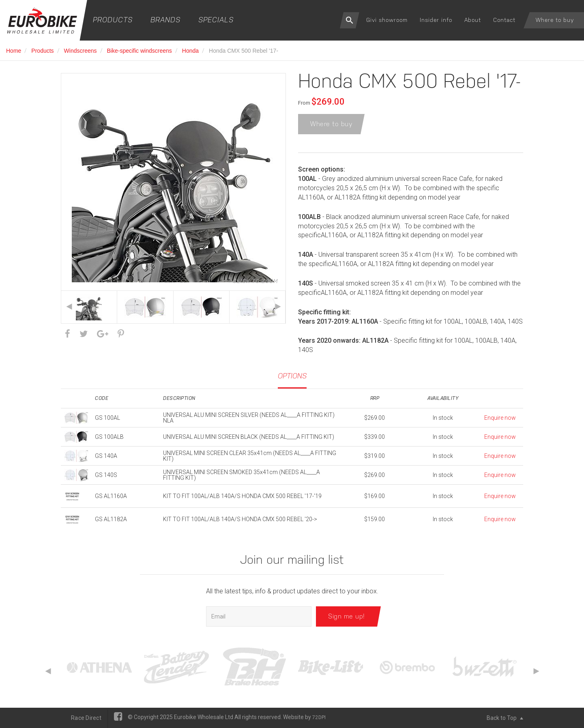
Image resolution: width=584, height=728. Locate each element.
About (473, 20)
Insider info (436, 20)
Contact (504, 20)
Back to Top (505, 718)
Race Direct (86, 718)
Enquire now (500, 418)
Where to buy (555, 20)
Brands (165, 20)
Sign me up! (347, 616)
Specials (216, 20)
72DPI (319, 717)
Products (113, 20)
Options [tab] (292, 376)
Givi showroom (387, 20)
